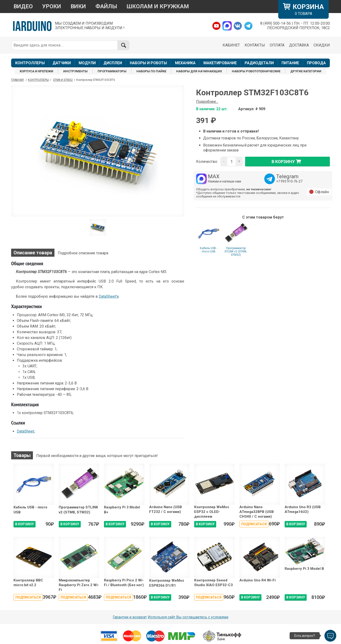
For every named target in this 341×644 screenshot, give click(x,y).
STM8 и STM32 (63, 80)
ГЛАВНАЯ (17, 80)
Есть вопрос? (305, 636)
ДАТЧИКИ (62, 63)
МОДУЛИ (87, 63)
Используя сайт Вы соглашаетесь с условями (188, 617)
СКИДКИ (322, 45)
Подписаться (254, 524)
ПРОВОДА (316, 63)
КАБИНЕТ (231, 45)
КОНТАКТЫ (255, 45)
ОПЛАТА (277, 45)
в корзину (287, 161)
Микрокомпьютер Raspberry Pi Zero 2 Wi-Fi (79, 585)
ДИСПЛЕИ (113, 63)
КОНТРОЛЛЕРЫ (30, 63)
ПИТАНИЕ (290, 63)
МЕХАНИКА (185, 63)
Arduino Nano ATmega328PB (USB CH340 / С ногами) (257, 512)
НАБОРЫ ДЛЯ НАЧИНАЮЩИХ (199, 71)
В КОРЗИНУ (25, 524)
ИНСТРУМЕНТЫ (75, 71)
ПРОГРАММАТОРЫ (112, 71)
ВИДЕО (23, 6)
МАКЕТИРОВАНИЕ (220, 63)
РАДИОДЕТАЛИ (259, 63)
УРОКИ (52, 6)
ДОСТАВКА (299, 45)
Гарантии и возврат (130, 617)
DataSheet (25, 431)
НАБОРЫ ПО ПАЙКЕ (151, 71)
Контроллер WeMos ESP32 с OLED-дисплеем (212, 512)
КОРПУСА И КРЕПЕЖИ (36, 71)
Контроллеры (38, 80)
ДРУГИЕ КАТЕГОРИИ (306, 71)
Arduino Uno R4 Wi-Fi (258, 580)
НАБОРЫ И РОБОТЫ (148, 63)
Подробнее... (207, 102)
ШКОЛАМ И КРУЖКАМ (158, 6)
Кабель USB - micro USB (209, 250)
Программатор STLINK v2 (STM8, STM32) (236, 251)
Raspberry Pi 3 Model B (304, 569)
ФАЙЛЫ (106, 6)
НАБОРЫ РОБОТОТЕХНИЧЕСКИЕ (256, 71)
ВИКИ (78, 6)
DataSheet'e (109, 296)
